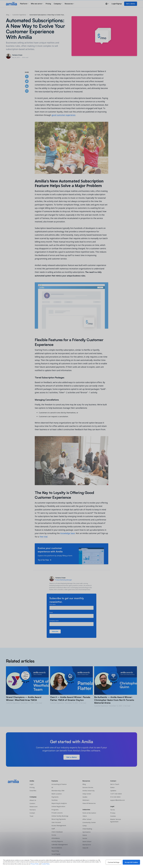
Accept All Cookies (131, 862)
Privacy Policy (35, 864)
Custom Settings (114, 862)
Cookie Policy (45, 864)
